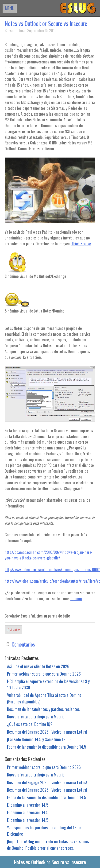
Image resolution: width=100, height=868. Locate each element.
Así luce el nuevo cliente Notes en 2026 (38, 666)
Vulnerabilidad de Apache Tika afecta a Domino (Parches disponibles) (44, 698)
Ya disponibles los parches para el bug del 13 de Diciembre (44, 831)
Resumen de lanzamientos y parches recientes (43, 709)
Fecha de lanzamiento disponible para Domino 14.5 (47, 747)
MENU (10, 8)
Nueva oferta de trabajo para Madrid (36, 716)
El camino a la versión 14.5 (28, 805)
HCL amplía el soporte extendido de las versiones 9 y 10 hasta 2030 (48, 684)
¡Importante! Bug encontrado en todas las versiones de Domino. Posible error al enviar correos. (48, 844)
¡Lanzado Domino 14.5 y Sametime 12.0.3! (40, 739)
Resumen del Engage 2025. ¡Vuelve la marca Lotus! (47, 732)
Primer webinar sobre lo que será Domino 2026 (44, 674)
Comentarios (23, 644)
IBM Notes (13, 630)
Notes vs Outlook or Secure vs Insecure (46, 23)
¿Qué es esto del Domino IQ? (30, 724)
